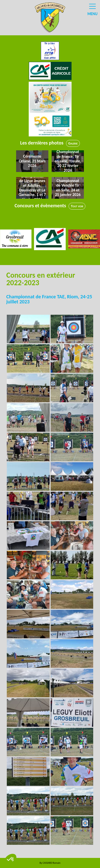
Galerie (73, 143)
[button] (11, 859)
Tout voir (77, 206)
